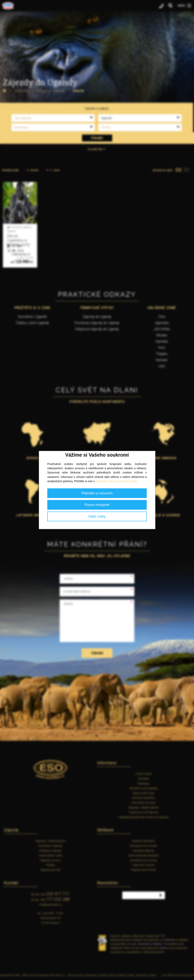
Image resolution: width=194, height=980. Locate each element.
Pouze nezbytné (97, 505)
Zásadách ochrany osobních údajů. (117, 481)
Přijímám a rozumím (97, 493)
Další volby (97, 516)
